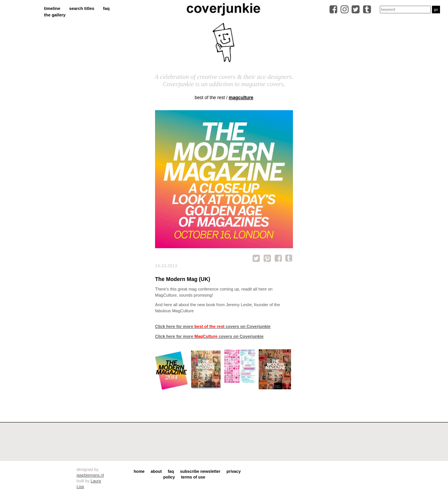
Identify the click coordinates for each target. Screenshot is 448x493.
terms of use (193, 477)
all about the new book (194, 305)
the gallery (55, 15)
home (139, 471)
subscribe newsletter (200, 471)
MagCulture (241, 98)
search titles (82, 8)
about (156, 471)
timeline (52, 8)
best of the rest (210, 98)
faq (106, 8)
